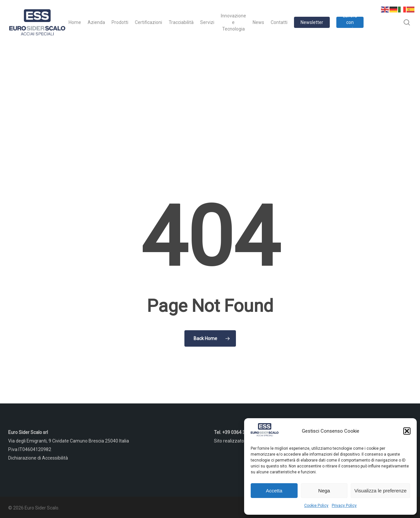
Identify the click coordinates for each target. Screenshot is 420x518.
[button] (407, 431)
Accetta (274, 491)
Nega (324, 491)
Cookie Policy (316, 506)
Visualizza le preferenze (380, 491)
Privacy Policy (344, 506)
